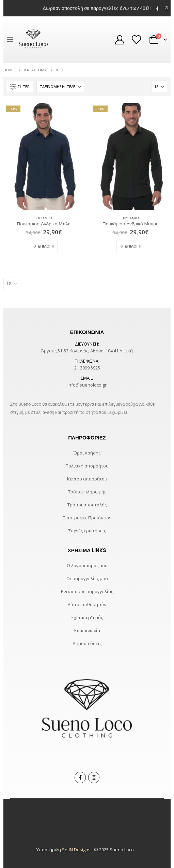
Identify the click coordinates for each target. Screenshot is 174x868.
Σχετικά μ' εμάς (87, 617)
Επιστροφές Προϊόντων (87, 518)
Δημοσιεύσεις (87, 643)
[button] (12, 40)
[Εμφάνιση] (159, 87)
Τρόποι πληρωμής (87, 492)
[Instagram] (167, 8)
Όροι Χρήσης (87, 453)
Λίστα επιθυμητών (87, 604)
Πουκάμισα (43, 218)
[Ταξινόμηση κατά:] (60, 87)
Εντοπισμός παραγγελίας (87, 591)
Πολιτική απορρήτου (87, 466)
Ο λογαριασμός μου (87, 565)
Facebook (80, 777)
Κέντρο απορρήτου (87, 479)
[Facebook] (157, 8)
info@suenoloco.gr (87, 385)
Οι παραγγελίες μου (87, 578)
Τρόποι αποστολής (87, 505)
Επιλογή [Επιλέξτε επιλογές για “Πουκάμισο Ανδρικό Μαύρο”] (133, 246)
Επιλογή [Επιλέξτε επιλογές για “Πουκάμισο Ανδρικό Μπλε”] (46, 246)
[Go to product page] (44, 157)
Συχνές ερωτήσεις (87, 531)
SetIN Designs (76, 850)
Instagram (94, 777)
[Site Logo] (33, 40)
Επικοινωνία (87, 630)
